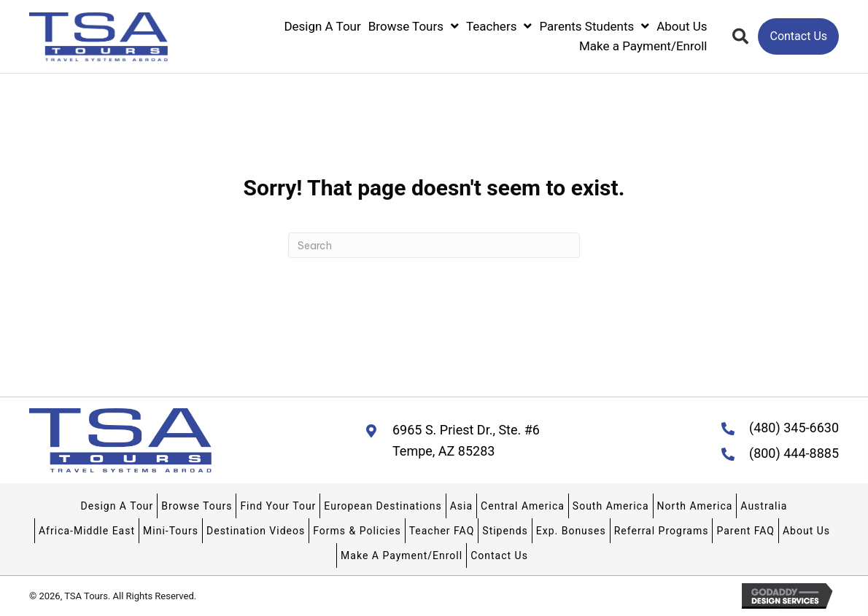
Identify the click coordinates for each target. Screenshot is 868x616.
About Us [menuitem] (806, 531)
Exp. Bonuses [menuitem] (571, 531)
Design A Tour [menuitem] (117, 506)
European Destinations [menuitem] (383, 506)
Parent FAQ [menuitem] (745, 531)
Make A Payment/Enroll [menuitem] (402, 555)
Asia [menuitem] (461, 506)
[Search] (434, 245)
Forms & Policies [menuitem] (357, 531)
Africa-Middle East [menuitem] (87, 531)
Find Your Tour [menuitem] (278, 506)
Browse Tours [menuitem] (197, 506)
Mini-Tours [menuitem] (171, 531)
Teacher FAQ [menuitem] (442, 531)
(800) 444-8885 (794, 453)
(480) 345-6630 (794, 428)
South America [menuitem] (611, 506)
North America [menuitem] (695, 506)
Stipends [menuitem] (505, 531)
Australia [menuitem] (764, 506)
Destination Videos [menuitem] (256, 531)
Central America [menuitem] (523, 506)
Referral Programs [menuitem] (662, 531)
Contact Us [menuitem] (499, 555)
